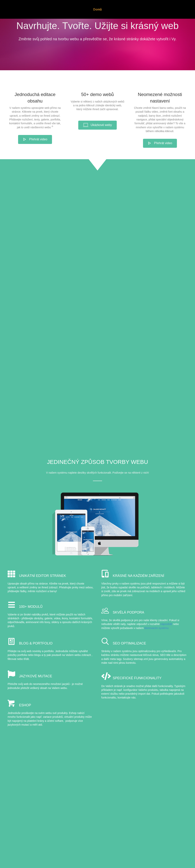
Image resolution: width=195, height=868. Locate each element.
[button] (35, 158)
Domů (93, 9)
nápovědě (166, 643)
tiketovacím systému (156, 647)
